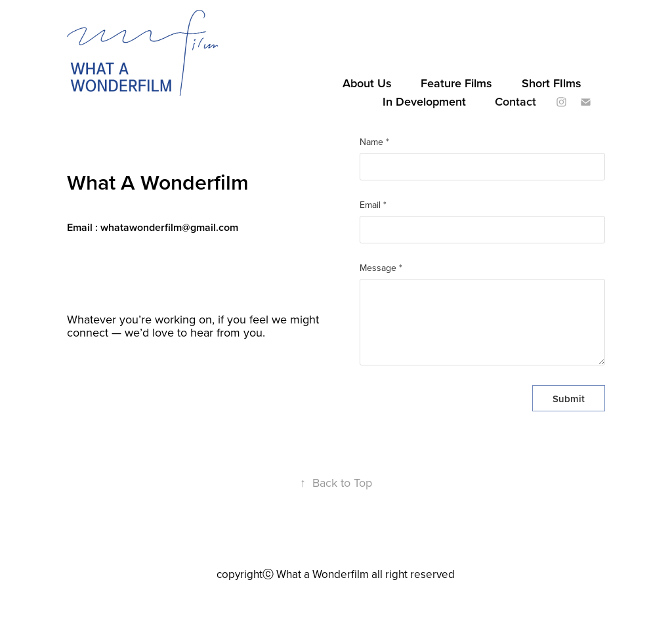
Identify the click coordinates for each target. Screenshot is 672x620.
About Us (367, 83)
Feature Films (456, 83)
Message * (381, 268)
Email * (373, 205)
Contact (515, 101)
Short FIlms (552, 83)
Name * (374, 142)
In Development (424, 101)
